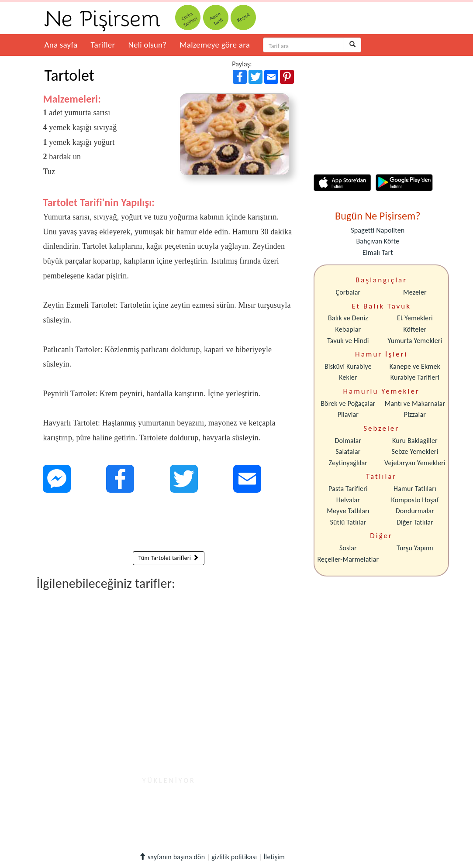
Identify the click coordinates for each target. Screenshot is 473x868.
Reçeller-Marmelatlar (348, 559)
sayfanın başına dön (172, 857)
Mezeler (415, 292)
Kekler (348, 377)
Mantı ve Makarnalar (415, 403)
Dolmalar (348, 441)
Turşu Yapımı (415, 548)
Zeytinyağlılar (348, 463)
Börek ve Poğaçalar (348, 403)
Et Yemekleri (415, 318)
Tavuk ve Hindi (348, 341)
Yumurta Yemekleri (415, 341)
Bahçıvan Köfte (378, 241)
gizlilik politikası (234, 857)
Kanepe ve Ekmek (415, 366)
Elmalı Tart (378, 252)
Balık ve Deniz (348, 318)
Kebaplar (348, 329)
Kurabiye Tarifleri (415, 377)
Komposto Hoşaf (415, 500)
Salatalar (348, 451)
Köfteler (415, 329)
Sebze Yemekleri (415, 451)
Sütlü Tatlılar (348, 522)
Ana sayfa (61, 45)
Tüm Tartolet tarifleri (169, 558)
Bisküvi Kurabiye (348, 366)
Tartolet (70, 75)
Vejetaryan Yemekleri (415, 463)
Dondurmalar (415, 511)
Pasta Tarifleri (348, 489)
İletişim (274, 857)
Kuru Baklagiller (415, 441)
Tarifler (103, 45)
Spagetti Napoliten (378, 230)
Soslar (348, 548)
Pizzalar (415, 414)
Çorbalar (348, 292)
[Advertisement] (169, 524)
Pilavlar (348, 414)
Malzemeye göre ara (215, 45)
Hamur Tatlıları (415, 489)
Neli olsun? (147, 45)
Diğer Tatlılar (415, 522)
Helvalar (348, 500)
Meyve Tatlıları (348, 511)
